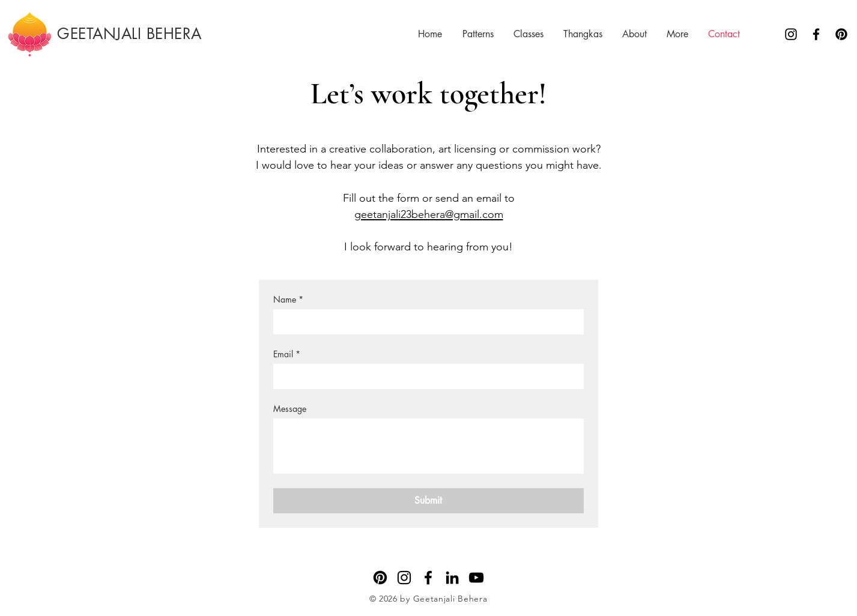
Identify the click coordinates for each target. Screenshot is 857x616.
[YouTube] (476, 578)
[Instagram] (791, 34)
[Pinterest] (841, 34)
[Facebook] (816, 34)
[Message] (428, 446)
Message (290, 409)
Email (287, 354)
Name (288, 299)
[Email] (425, 376)
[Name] (425, 322)
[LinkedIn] (452, 578)
